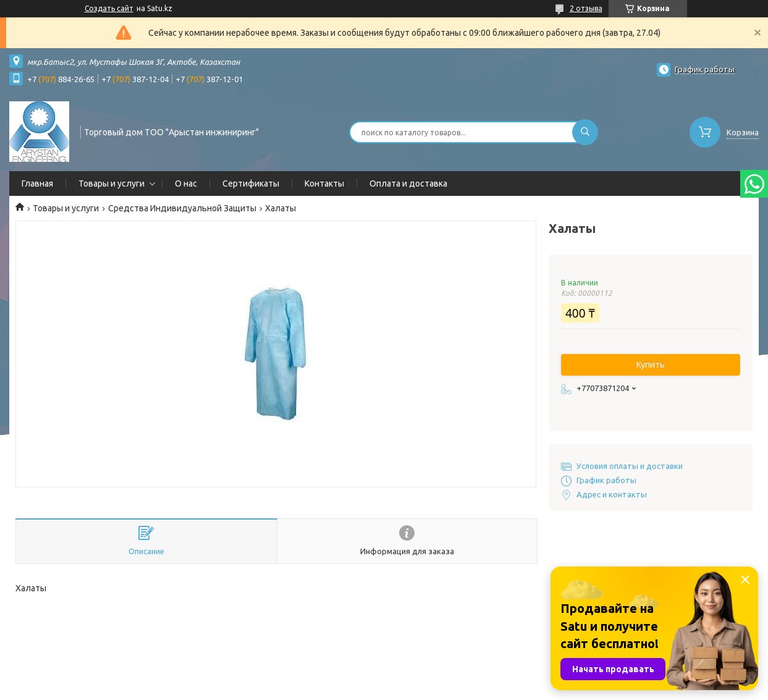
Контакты (324, 183)
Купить (651, 365)
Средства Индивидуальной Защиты (182, 208)
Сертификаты (251, 183)
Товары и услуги (112, 183)
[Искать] (585, 132)
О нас (186, 183)
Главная (37, 183)
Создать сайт (109, 8)
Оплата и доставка (408, 183)
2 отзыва (586, 8)
